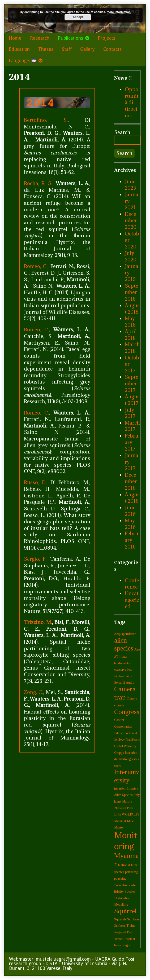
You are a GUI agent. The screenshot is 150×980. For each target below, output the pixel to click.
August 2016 (132, 498)
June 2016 (130, 511)
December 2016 (131, 481)
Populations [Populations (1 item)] (122, 885)
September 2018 (132, 292)
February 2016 (132, 540)
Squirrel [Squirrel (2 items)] (125, 911)
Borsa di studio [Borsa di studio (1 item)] (124, 683)
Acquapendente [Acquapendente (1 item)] (125, 634)
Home (15, 38)
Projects (106, 38)
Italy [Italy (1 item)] (137, 795)
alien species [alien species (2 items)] (124, 644)
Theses (46, 49)
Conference (132, 584)
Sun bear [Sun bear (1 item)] (133, 919)
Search (122, 132)
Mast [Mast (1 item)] (130, 821)
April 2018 (131, 335)
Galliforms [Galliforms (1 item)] (133, 740)
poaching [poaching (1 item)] (120, 879)
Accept (78, 17)
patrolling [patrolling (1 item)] (131, 872)
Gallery (87, 49)
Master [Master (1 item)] (119, 827)
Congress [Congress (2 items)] (127, 712)
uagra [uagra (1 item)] (127, 945)
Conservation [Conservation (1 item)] (123, 727)
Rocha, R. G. (38, 183)
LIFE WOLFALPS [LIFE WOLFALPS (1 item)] (127, 814)
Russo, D (35, 482)
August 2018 (132, 309)
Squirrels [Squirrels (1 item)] (120, 919)
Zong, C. (34, 692)
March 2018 (132, 348)
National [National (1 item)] (124, 865)
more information (119, 12)
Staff (67, 49)
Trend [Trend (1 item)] (118, 939)
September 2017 (132, 383)
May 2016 (130, 524)
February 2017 (132, 442)
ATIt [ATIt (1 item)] (117, 657)
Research (40, 38)
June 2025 (130, 185)
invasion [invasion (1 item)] (120, 789)
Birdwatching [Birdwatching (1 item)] (123, 676)
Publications (70, 38)
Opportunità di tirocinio (132, 102)
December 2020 (131, 220)
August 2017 (132, 400)
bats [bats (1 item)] (124, 657)
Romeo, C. (36, 266)
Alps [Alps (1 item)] (137, 649)
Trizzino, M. (38, 622)
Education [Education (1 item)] (121, 733)
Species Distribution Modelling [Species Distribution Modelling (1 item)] (125, 898)
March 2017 (132, 426)
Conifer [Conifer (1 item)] (119, 720)
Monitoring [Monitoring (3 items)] (126, 841)
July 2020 (131, 257)
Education (19, 49)
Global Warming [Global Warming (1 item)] (125, 746)
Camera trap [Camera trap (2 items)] (125, 693)
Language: (23, 61)
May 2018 (130, 322)
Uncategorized (132, 600)
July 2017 (130, 413)
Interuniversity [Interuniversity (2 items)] (127, 776)
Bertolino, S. (46, 120)
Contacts (112, 49)
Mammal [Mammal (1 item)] (120, 821)
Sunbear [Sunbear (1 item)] (120, 926)
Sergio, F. (35, 559)
